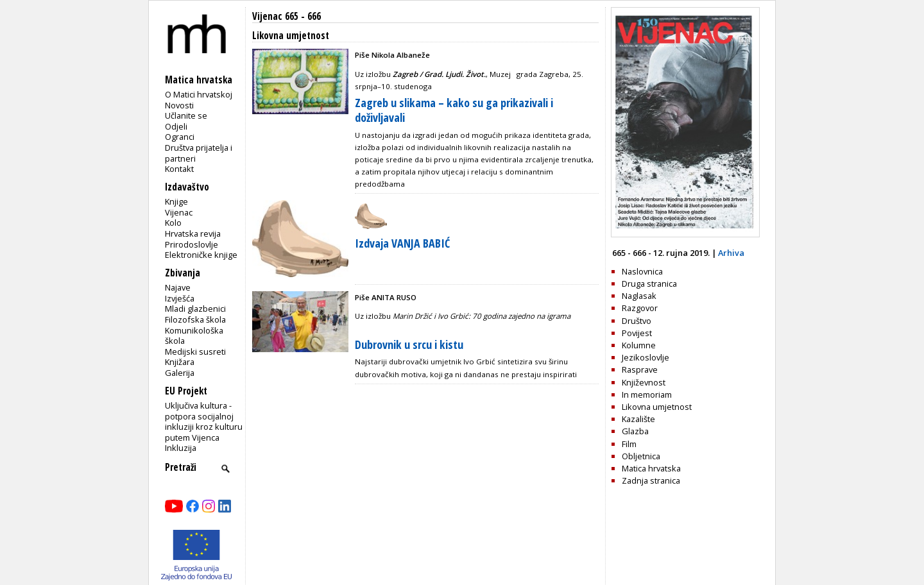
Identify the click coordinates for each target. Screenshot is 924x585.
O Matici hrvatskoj (199, 94)
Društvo (637, 321)
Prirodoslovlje (192, 244)
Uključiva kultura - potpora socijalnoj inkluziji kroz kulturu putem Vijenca (204, 421)
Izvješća (180, 298)
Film (629, 444)
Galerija (180, 373)
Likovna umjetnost (657, 407)
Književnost (644, 382)
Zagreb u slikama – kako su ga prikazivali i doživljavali (454, 110)
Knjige (176, 201)
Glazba (635, 431)
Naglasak (639, 296)
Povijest (637, 333)
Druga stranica (649, 284)
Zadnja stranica (651, 480)
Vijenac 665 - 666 (287, 16)
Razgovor (640, 308)
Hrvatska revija (193, 233)
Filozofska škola (195, 319)
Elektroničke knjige (201, 255)
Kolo (173, 223)
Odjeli (176, 126)
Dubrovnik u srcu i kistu (409, 344)
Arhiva (731, 253)
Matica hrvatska (651, 468)
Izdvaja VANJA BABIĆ (402, 243)
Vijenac (179, 212)
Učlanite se (186, 115)
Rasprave (640, 369)
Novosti (179, 105)
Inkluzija (181, 448)
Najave (178, 287)
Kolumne (639, 345)
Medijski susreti (195, 352)
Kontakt (179, 169)
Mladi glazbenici (195, 309)
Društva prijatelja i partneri (199, 153)
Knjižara (180, 362)
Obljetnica (641, 456)
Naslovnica (642, 271)
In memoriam (647, 394)
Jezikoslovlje (646, 357)
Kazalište (638, 419)
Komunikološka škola (194, 336)
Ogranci (180, 137)
